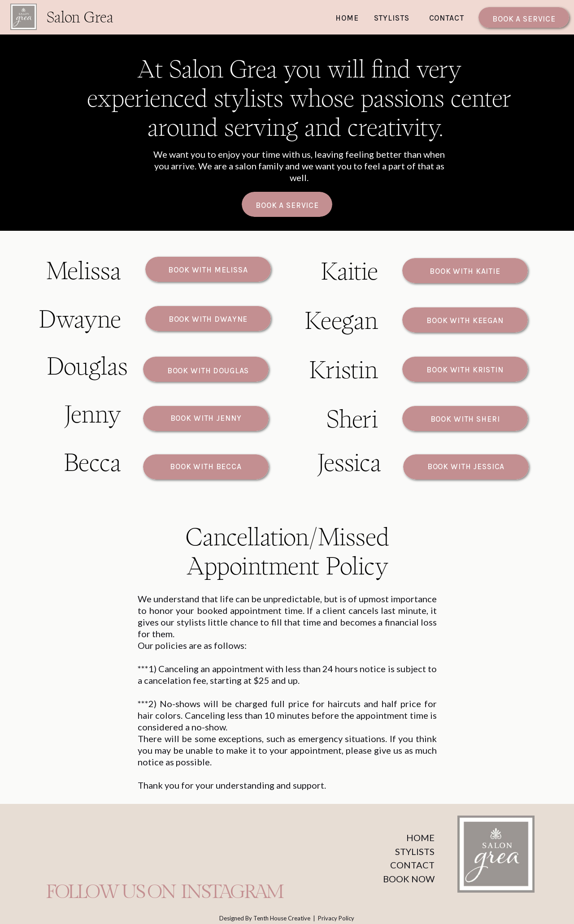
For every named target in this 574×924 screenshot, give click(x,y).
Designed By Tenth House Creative (265, 918)
